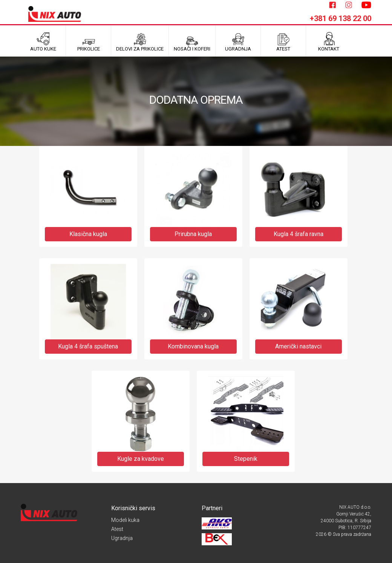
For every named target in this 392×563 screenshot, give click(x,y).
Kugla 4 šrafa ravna (299, 234)
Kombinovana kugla (193, 346)
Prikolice (89, 42)
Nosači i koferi (192, 42)
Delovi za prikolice (140, 42)
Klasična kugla (88, 234)
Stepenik (246, 459)
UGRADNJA (238, 42)
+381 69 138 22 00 (341, 18)
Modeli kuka (125, 520)
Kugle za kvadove (141, 459)
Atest (117, 529)
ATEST (283, 42)
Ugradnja (122, 538)
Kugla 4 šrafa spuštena (88, 346)
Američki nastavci (298, 346)
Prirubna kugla (193, 234)
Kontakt (329, 42)
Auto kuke (43, 42)
